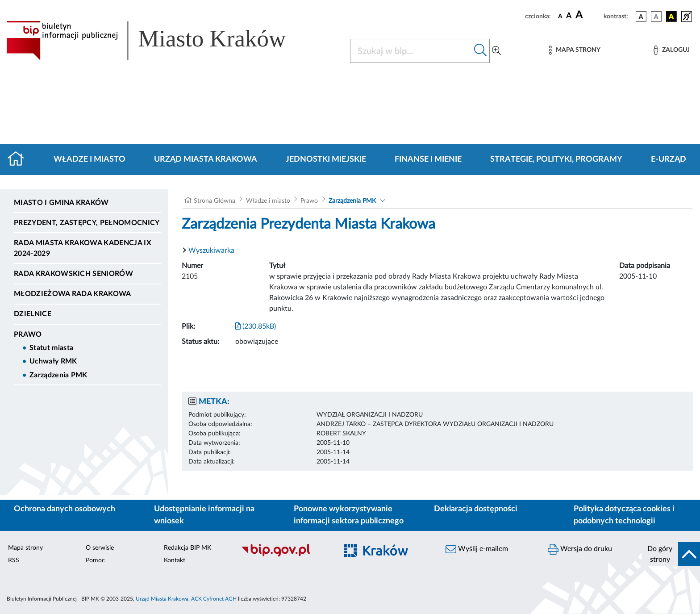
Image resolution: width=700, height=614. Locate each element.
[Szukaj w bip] (481, 51)
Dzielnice (33, 314)
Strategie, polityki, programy (556, 159)
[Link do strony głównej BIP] (159, 41)
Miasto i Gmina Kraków (61, 203)
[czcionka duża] (588, 15)
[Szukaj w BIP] (411, 51)
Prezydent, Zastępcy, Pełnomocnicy (87, 223)
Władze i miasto (90, 159)
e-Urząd (669, 159)
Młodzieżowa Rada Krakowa (73, 294)
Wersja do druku (580, 549)
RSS (14, 560)
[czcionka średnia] (569, 16)
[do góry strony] (671, 554)
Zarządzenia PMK (58, 375)
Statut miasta (51, 348)
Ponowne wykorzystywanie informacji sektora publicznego (349, 515)
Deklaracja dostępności (476, 509)
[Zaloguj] (671, 50)
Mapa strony (25, 548)
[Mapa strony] (575, 50)
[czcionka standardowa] (560, 16)
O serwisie (100, 548)
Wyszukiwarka (211, 251)
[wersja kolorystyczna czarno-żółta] (671, 17)
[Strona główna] (19, 159)
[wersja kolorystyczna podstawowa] (641, 17)
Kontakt (175, 560)
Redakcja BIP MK (187, 548)
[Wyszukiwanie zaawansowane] (496, 51)
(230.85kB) (256, 326)
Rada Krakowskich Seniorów (73, 274)
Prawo (28, 334)
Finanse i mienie (428, 159)
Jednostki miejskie (326, 159)
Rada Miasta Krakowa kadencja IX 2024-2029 (83, 248)
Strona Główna (215, 201)
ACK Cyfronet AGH (214, 599)
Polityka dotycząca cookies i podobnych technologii (624, 515)
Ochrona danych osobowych (65, 509)
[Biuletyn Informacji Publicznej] (285, 556)
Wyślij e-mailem (477, 549)
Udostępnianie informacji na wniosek (204, 515)
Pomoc (95, 560)
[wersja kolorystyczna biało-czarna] (656, 17)
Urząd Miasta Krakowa (206, 159)
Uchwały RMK (53, 361)
